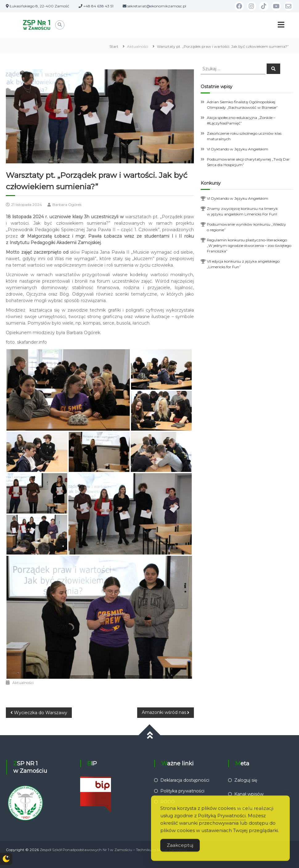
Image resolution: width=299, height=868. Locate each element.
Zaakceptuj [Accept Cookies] (180, 852)
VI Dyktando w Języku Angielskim (238, 149)
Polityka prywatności (182, 791)
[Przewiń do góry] (150, 735)
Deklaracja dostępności (185, 780)
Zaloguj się (246, 780)
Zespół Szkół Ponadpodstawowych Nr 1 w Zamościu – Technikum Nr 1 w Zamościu (113, 850)
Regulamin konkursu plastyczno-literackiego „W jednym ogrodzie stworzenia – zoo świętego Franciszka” (249, 246)
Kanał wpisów (249, 794)
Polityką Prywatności (222, 822)
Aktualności (138, 46)
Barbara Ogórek (67, 205)
